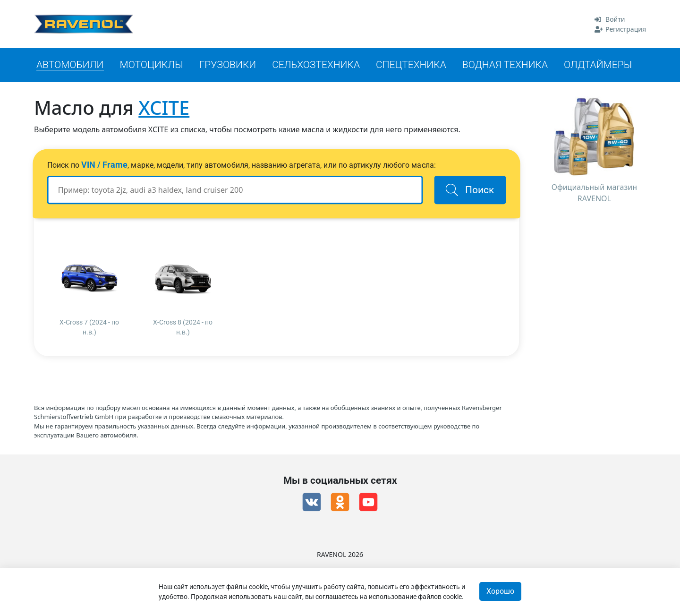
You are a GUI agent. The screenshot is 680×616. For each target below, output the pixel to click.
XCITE (164, 107)
